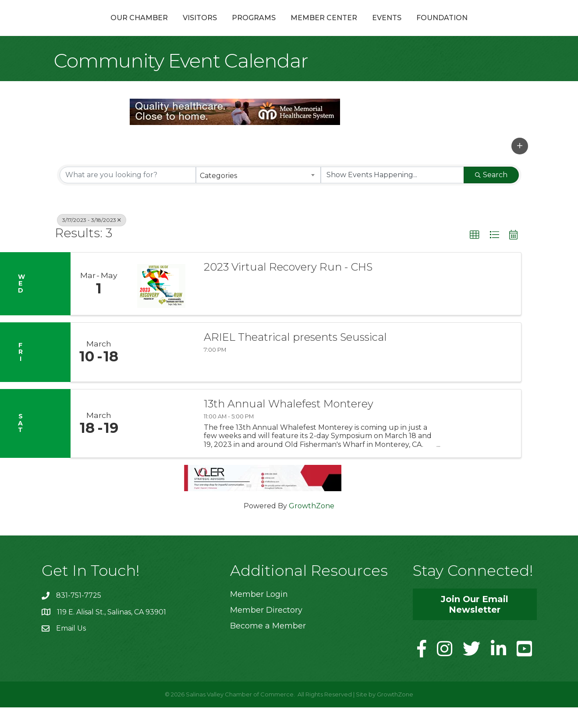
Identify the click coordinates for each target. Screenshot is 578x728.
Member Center (371, 28)
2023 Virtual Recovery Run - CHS (288, 288)
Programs (207, 28)
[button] (520, 167)
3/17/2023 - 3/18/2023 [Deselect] (92, 241)
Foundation (489, 28)
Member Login (259, 615)
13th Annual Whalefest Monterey (289, 425)
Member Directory (266, 631)
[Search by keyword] (128, 196)
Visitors (153, 28)
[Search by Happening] (392, 196)
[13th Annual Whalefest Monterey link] (161, 444)
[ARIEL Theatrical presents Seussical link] (161, 373)
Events (434, 28)
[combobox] (258, 196)
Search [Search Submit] (491, 195)
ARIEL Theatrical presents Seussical (295, 358)
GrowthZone (312, 527)
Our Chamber (92, 28)
